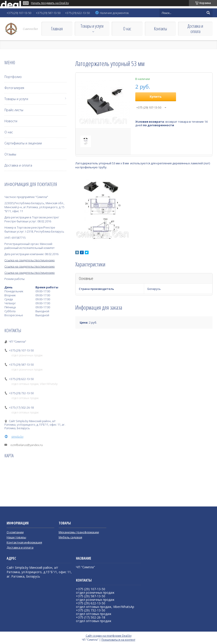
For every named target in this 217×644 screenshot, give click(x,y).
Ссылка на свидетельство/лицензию (30, 260)
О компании (15, 532)
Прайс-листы (14, 110)
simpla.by (17, 436)
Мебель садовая (70, 537)
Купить (156, 96)
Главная (57, 29)
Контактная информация (24, 542)
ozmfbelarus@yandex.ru (27, 445)
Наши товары (16, 537)
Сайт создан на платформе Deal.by (109, 636)
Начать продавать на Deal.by (50, 3)
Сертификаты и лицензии (23, 143)
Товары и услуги (92, 26)
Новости (11, 121)
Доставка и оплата (195, 29)
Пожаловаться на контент (118, 640)
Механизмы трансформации (79, 532)
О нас (127, 29)
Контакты (160, 29)
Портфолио (13, 77)
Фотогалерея (14, 88)
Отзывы (10, 154)
